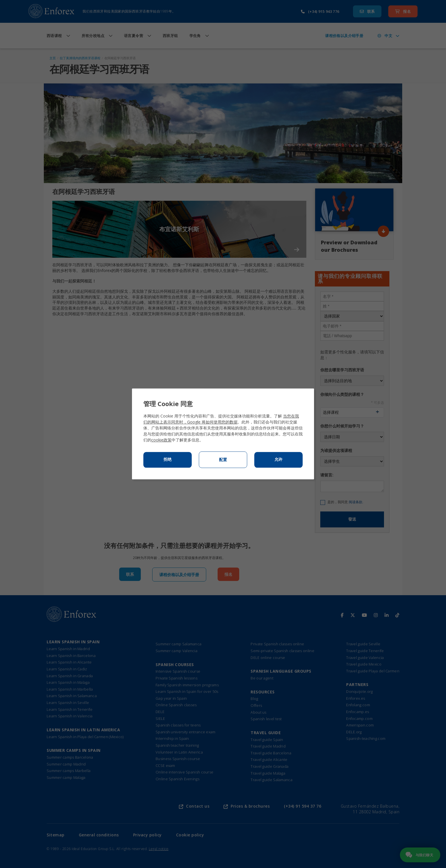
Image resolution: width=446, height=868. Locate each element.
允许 (278, 460)
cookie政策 (161, 440)
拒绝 (168, 460)
